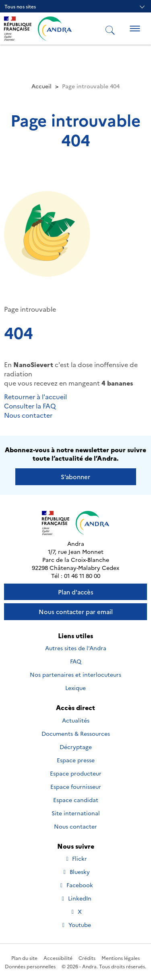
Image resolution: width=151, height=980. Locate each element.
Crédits (87, 958)
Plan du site (24, 958)
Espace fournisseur (76, 786)
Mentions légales (121, 958)
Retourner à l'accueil (35, 396)
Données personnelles (30, 966)
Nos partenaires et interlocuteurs (75, 674)
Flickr (76, 859)
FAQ (76, 661)
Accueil (41, 86)
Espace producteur (76, 773)
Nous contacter (28, 415)
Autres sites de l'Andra (76, 648)
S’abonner (75, 477)
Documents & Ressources (76, 733)
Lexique (75, 688)
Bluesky (76, 872)
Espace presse (76, 760)
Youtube (76, 925)
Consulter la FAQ (30, 406)
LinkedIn (76, 898)
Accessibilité (58, 958)
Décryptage (76, 747)
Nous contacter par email (76, 611)
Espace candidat (76, 800)
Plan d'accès (76, 592)
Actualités (76, 720)
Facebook (76, 885)
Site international (76, 813)
